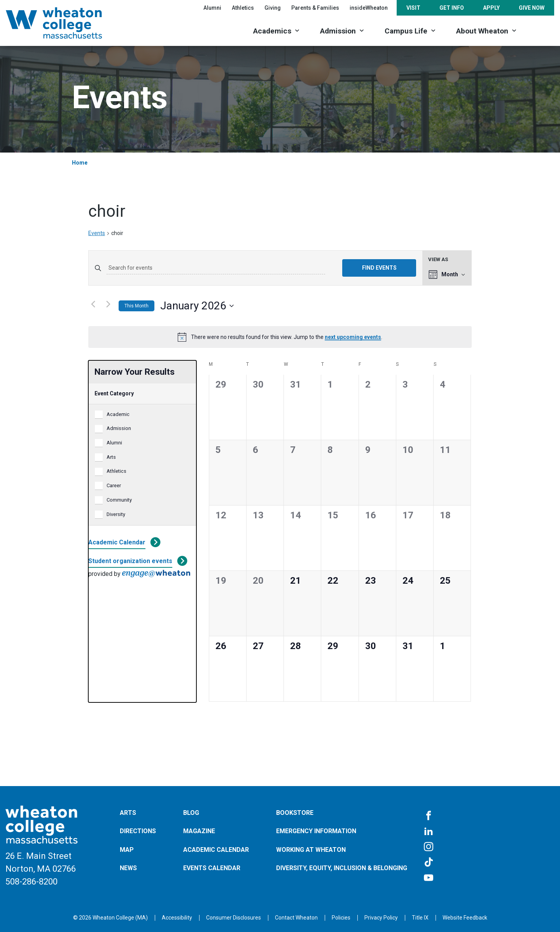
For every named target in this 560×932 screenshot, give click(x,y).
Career (114, 485)
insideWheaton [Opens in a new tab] (369, 8)
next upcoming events (353, 337)
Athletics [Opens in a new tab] (243, 8)
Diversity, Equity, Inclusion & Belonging (342, 868)
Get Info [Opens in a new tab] (452, 8)
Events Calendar (212, 868)
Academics (272, 31)
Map (127, 850)
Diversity (116, 514)
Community (119, 500)
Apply (491, 8)
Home (80, 163)
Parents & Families (315, 8)
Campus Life (406, 31)
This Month (136, 306)
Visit (413, 8)
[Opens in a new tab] (296, 918)
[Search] (541, 30)
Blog (191, 813)
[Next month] (108, 304)
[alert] (280, 337)
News (128, 868)
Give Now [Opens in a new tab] (532, 8)
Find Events (379, 268)
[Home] (64, 23)
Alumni (212, 8)
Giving (273, 8)
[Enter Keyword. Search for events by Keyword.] (216, 268)
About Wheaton (482, 31)
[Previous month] (93, 304)
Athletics (116, 471)
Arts (111, 457)
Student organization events (130, 561)
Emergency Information (316, 831)
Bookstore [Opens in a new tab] (295, 813)
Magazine (199, 831)
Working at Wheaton (311, 850)
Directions (138, 831)
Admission (338, 31)
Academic (118, 414)
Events (97, 233)
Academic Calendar (117, 542)
